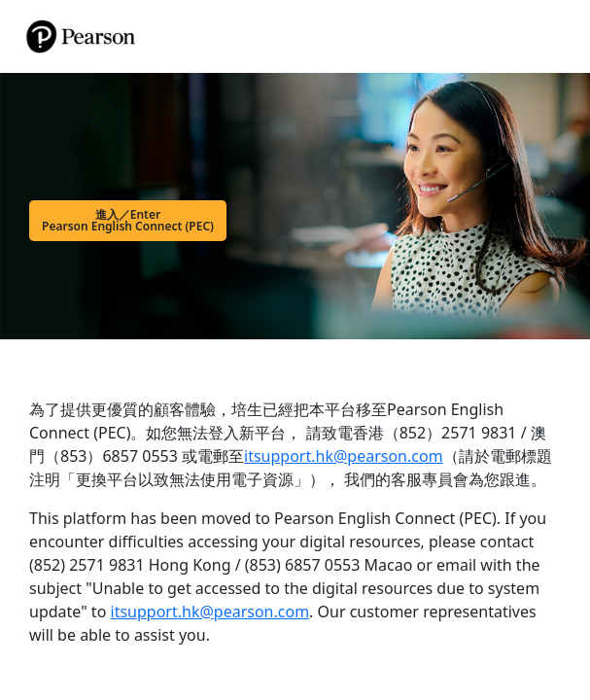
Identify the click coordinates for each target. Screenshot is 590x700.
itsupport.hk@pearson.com (344, 456)
